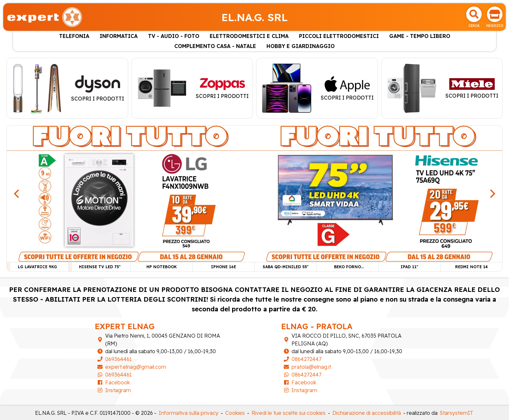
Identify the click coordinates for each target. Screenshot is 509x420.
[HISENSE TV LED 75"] (378, 193)
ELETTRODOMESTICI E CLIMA (249, 36)
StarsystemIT (457, 413)
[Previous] (17, 194)
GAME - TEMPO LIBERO (420, 36)
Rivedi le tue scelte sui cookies (289, 413)
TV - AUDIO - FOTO (174, 36)
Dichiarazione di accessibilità (367, 413)
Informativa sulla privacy (189, 413)
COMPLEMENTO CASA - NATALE (215, 46)
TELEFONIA (74, 36)
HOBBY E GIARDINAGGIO (301, 46)
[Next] (492, 194)
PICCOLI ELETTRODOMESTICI (339, 36)
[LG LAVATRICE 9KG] (131, 193)
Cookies (235, 413)
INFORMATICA (119, 36)
